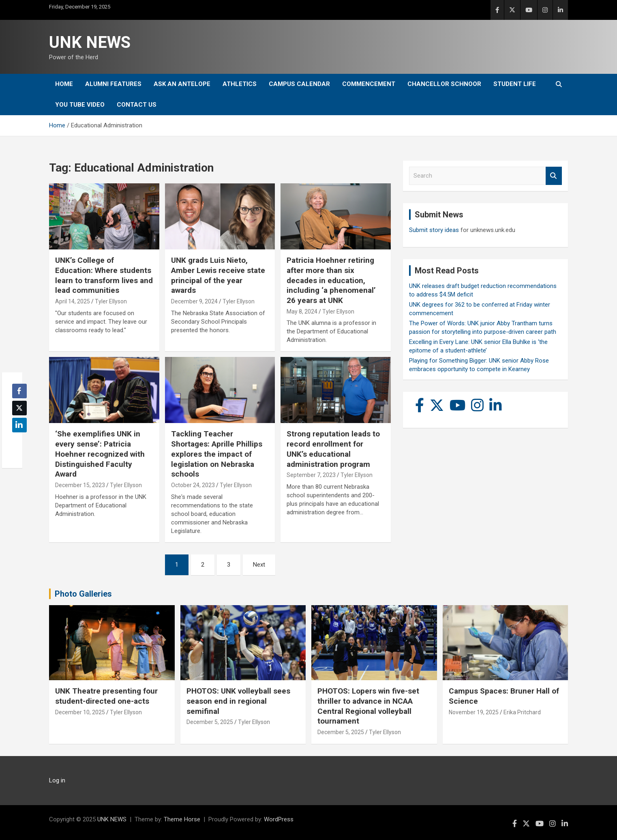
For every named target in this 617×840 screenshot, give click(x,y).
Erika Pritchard (522, 712)
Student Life (515, 84)
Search (554, 176)
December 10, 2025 (80, 712)
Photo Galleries (83, 594)
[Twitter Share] (19, 408)
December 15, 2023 (80, 485)
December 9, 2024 (194, 301)
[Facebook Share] (19, 391)
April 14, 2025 (73, 301)
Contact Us (137, 105)
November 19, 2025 (474, 712)
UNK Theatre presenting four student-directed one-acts (106, 696)
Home (64, 84)
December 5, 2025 (210, 722)
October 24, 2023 (193, 485)
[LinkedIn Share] (19, 425)
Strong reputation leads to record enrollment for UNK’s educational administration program (333, 449)
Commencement (369, 84)
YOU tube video (80, 105)
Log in (57, 780)
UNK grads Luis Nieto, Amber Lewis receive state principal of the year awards (218, 275)
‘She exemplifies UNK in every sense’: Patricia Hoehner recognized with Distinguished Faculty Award (100, 454)
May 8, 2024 (302, 312)
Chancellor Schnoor (444, 84)
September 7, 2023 (311, 475)
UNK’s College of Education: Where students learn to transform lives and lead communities (104, 275)
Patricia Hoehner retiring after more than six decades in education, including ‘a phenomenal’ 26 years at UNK (331, 280)
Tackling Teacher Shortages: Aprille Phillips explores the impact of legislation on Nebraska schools (217, 454)
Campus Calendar (299, 84)
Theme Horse (182, 819)
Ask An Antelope (182, 84)
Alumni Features (113, 84)
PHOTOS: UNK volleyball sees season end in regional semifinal (238, 701)
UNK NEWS (90, 42)
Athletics (240, 84)
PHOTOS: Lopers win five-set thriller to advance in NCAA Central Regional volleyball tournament (368, 706)
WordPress (279, 819)
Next (259, 565)
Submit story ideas (434, 230)
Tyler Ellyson (111, 301)
